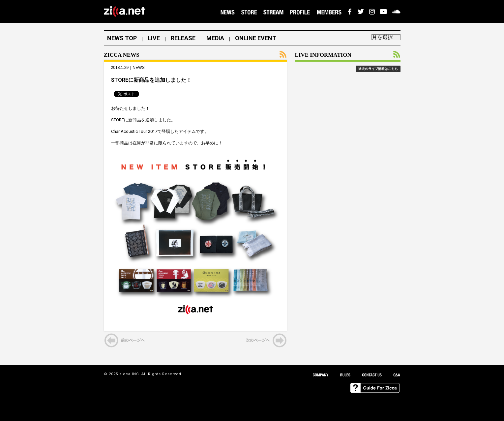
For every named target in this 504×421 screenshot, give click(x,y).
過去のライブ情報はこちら (378, 69)
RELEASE (183, 38)
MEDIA (215, 38)
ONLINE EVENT (256, 38)
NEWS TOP (122, 38)
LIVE (154, 38)
